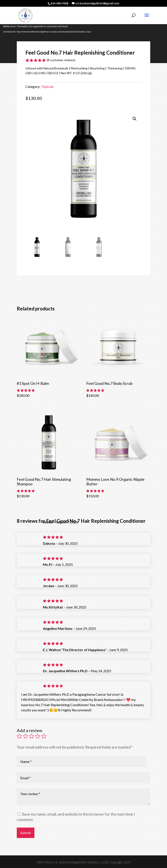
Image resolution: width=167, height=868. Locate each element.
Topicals (47, 86)
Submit (26, 833)
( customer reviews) (61, 60)
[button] (135, 119)
